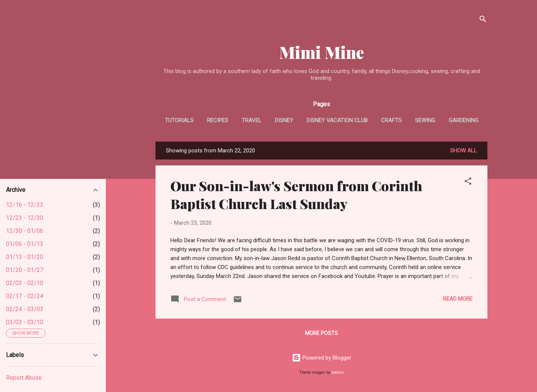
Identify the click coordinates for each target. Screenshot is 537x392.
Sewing (425, 120)
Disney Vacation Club (337, 120)
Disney (284, 120)
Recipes (218, 120)
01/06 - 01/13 (25, 244)
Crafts (391, 120)
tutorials (179, 120)
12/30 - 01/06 (25, 231)
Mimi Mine (322, 52)
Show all (464, 151)
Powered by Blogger (322, 358)
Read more (458, 299)
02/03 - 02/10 (25, 283)
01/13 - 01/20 (25, 257)
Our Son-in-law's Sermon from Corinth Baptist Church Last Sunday (296, 195)
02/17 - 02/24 (25, 296)
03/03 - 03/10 (25, 322)
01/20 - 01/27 (25, 270)
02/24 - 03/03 (25, 309)
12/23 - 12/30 (25, 218)
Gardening (464, 120)
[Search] (483, 20)
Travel (252, 120)
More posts (321, 333)
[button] (468, 182)
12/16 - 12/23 (25, 205)
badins (338, 372)
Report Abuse (24, 378)
